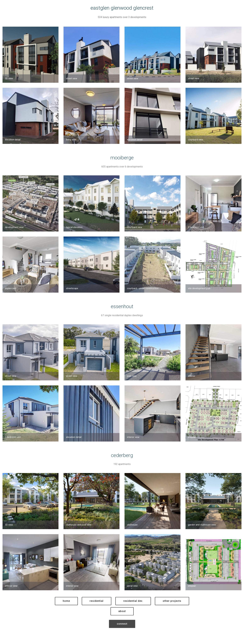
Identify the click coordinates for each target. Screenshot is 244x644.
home (66, 608)
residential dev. (133, 608)
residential (97, 608)
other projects (172, 608)
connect (122, 631)
